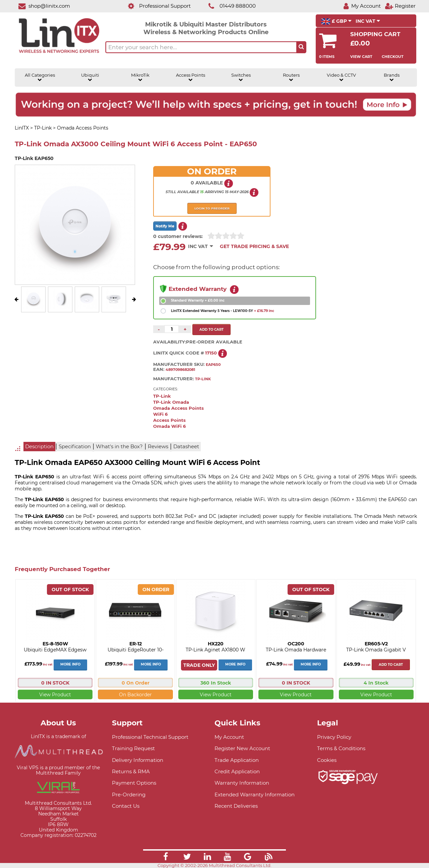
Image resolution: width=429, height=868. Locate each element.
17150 (211, 353)
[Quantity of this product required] (172, 329)
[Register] (400, 6)
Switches (241, 77)
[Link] (166, 858)
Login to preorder (212, 208)
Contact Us (126, 806)
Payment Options (134, 783)
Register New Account (242, 748)
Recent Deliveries (236, 806)
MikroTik (140, 77)
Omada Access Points (178, 408)
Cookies (327, 760)
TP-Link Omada (171, 402)
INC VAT (368, 21)
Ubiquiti (90, 77)
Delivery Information (138, 760)
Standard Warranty (198, 300)
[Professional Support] (156, 6)
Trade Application (237, 760)
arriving (214, 192)
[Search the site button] (301, 47)
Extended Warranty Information (255, 795)
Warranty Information (242, 783)
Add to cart (391, 665)
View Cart (361, 57)
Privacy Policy (334, 737)
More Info (70, 664)
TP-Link (162, 396)
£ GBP (336, 21)
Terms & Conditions (341, 748)
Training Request (133, 748)
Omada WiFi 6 (169, 426)
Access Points (191, 77)
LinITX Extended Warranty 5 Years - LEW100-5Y (223, 311)
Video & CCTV (341, 77)
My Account (229, 737)
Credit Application (237, 771)
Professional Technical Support (150, 737)
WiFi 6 (160, 414)
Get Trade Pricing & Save (254, 246)
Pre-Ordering (129, 795)
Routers (291, 77)
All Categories (40, 77)
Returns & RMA (131, 771)
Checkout (393, 57)
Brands (392, 77)
